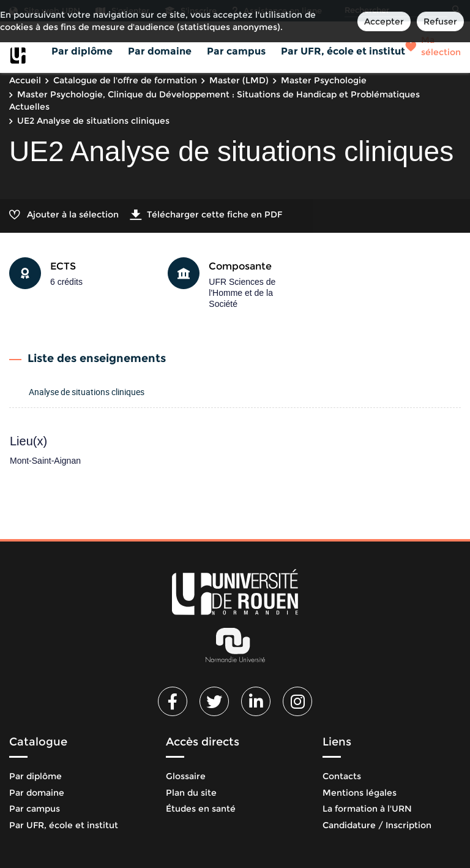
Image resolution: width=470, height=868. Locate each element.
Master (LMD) (239, 80)
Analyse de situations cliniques (87, 392)
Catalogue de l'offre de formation (125, 80)
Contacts (342, 776)
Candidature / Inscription (377, 825)
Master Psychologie (324, 80)
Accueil (25, 80)
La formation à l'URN (367, 809)
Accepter (384, 21)
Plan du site (191, 793)
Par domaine (160, 51)
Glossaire (186, 776)
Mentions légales (360, 793)
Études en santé (201, 809)
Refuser (440, 21)
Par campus (236, 51)
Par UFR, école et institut (343, 51)
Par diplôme (82, 51)
